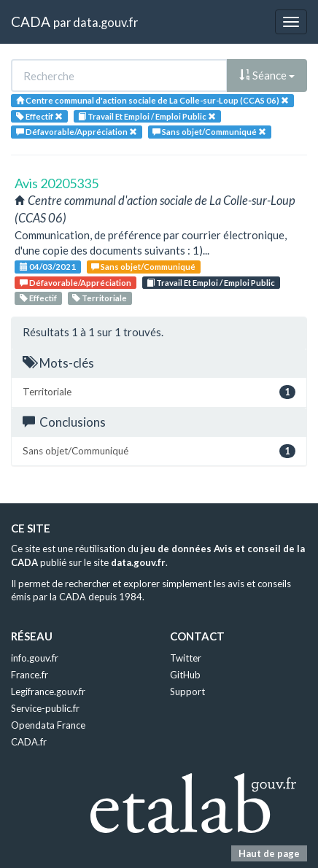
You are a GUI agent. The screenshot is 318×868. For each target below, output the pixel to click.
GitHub (185, 675)
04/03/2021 (48, 267)
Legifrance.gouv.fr (48, 691)
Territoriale (100, 298)
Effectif (38, 298)
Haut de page (269, 853)
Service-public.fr (45, 708)
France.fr (30, 675)
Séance (267, 75)
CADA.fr (29, 742)
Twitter (186, 658)
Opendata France (48, 725)
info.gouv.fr (35, 658)
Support (187, 691)
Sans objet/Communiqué (143, 267)
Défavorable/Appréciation (75, 283)
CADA (31, 22)
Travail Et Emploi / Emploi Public (211, 283)
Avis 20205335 (57, 183)
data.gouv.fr (105, 22)
